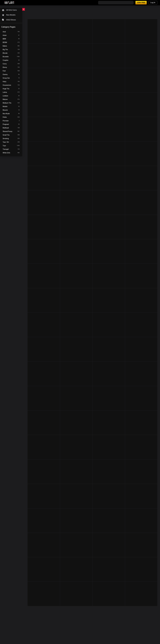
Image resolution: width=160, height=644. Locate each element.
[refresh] (44, 10)
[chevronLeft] (24, 9)
